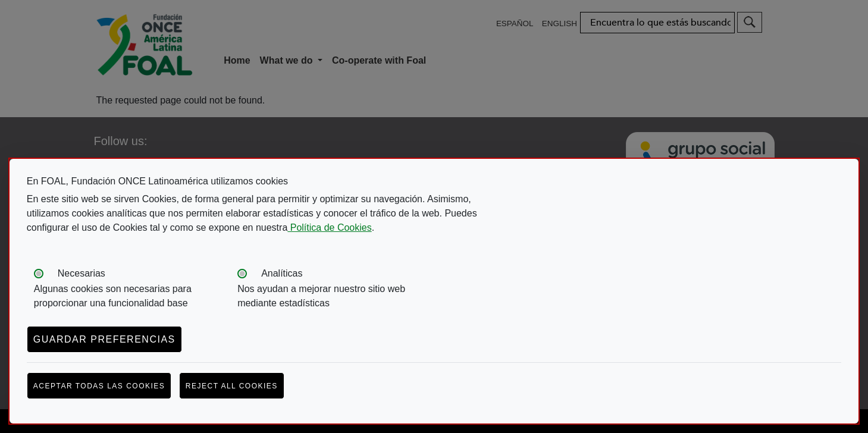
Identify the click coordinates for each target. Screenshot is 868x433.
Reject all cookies (232, 386)
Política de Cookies (329, 228)
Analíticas (282, 273)
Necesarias (82, 273)
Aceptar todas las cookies (99, 386)
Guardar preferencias (104, 339)
